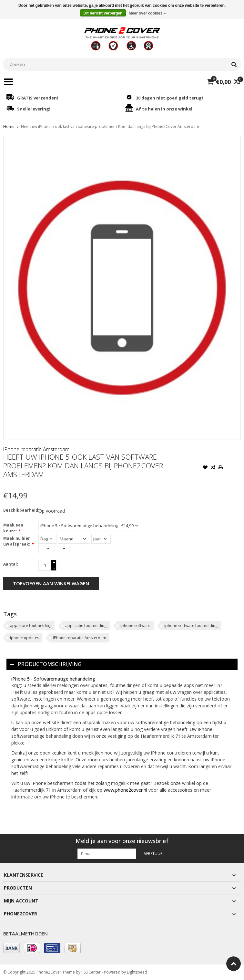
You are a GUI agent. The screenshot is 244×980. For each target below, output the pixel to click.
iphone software (135, 626)
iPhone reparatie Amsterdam (36, 449)
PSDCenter (91, 972)
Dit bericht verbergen (103, 13)
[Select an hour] (46, 548)
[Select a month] (74, 539)
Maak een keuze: (13, 528)
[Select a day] (47, 539)
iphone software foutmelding (191, 626)
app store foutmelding (31, 626)
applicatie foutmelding (86, 626)
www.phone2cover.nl (126, 790)
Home (9, 126)
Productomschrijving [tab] (46, 664)
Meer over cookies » (147, 13)
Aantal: (11, 564)
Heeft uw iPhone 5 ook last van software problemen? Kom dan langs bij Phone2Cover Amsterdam (110, 126)
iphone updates (25, 638)
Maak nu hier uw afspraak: (18, 541)
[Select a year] (101, 539)
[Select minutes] (62, 548)
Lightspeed (137, 972)
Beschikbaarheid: (19, 510)
